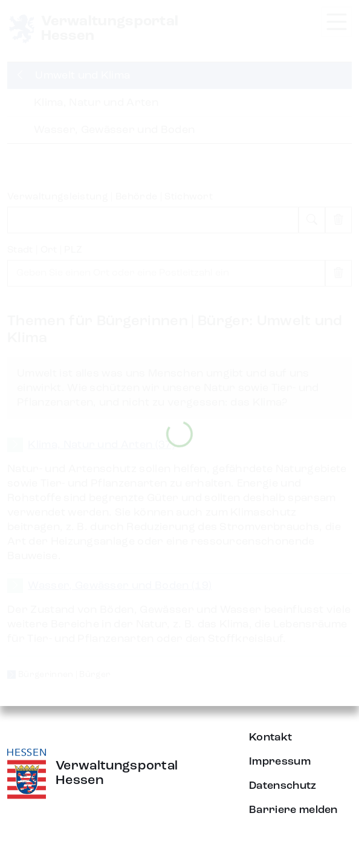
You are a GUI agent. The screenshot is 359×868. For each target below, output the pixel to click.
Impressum (280, 762)
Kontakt (270, 737)
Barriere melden (293, 810)
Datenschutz (283, 786)
